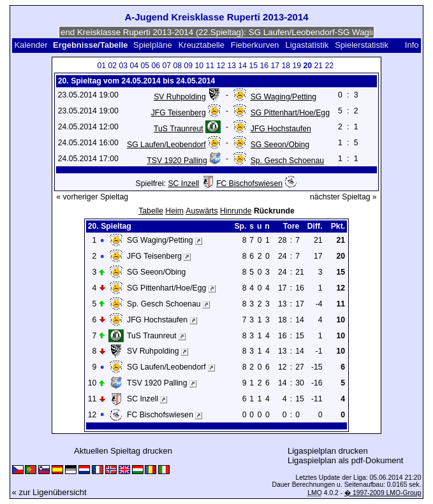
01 (101, 66)
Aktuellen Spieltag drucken (123, 451)
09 (188, 66)
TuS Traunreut (179, 129)
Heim (174, 211)
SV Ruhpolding (180, 97)
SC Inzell (183, 184)
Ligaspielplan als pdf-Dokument (345, 460)
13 (231, 66)
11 (210, 66)
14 (242, 66)
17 (275, 66)
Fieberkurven (255, 45)
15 (253, 66)
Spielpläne (153, 45)
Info (412, 45)
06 (156, 66)
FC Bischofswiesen (249, 184)
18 (286, 66)
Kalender (31, 45)
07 (166, 66)
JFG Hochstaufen (281, 129)
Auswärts (202, 211)
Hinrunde (236, 211)
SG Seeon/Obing (280, 145)
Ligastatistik (307, 45)
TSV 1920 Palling (177, 161)
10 (199, 66)
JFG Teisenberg (179, 113)
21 (318, 66)
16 (264, 66)
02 (112, 66)
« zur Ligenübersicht (49, 492)
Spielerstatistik (363, 45)
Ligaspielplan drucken (328, 451)
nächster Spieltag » (343, 197)
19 (297, 66)
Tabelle (151, 211)
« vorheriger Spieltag (92, 197)
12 (221, 66)
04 (134, 66)
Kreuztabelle (202, 45)
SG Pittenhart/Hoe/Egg (290, 113)
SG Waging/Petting (283, 97)
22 (329, 66)
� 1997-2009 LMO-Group (383, 493)
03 (123, 66)
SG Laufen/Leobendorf (166, 145)
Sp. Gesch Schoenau (287, 161)
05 (145, 66)
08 (177, 66)
